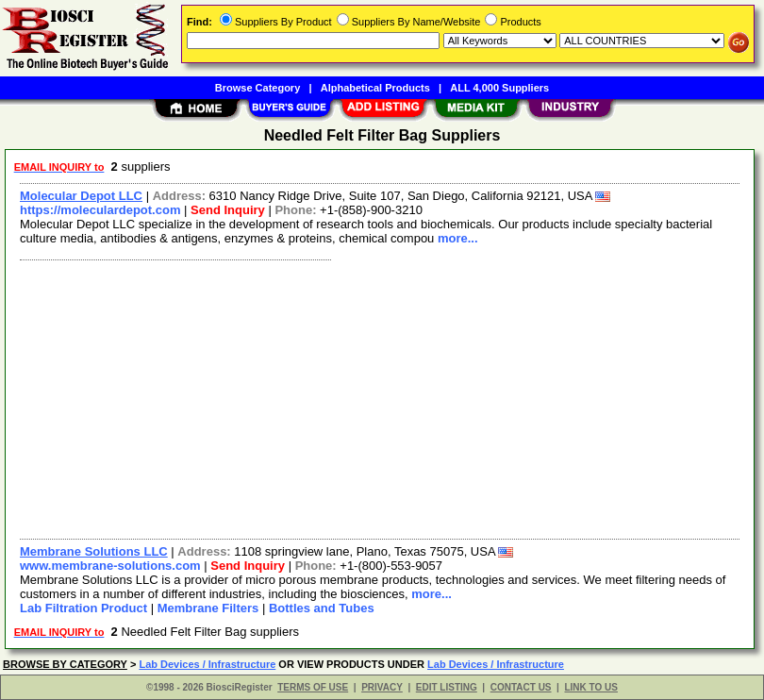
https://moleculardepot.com (100, 210)
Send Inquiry (228, 210)
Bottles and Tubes (322, 608)
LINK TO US (590, 687)
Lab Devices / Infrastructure (207, 664)
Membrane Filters (208, 608)
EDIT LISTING (447, 687)
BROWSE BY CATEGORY (65, 664)
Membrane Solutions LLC (94, 551)
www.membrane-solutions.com (110, 566)
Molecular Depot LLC (81, 196)
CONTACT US (521, 687)
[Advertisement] (376, 397)
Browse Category (257, 88)
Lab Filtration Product (83, 608)
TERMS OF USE (313, 687)
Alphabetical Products (375, 88)
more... (458, 238)
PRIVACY (382, 687)
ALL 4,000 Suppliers (499, 88)
